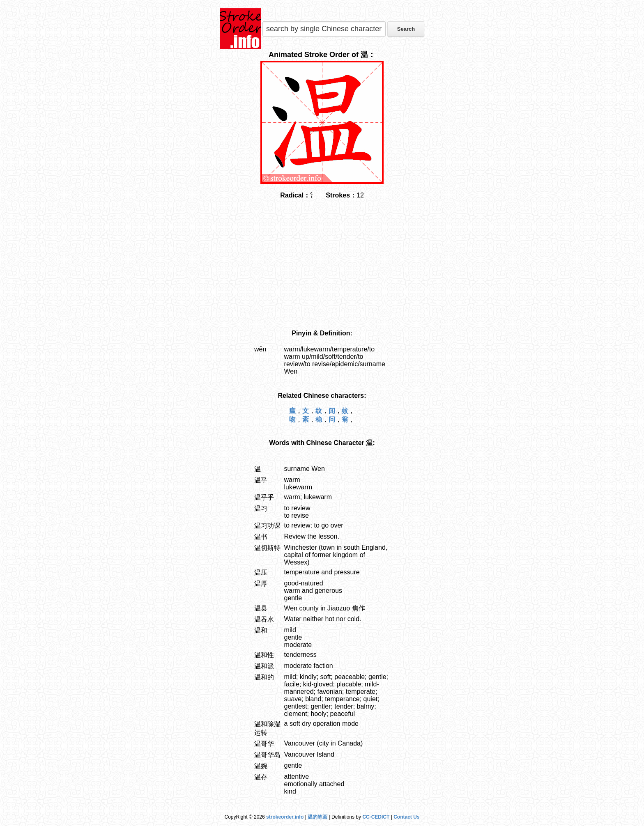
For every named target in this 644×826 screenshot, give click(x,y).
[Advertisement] (322, 265)
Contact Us (406, 817)
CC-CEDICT (376, 817)
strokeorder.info (285, 817)
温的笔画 (317, 817)
